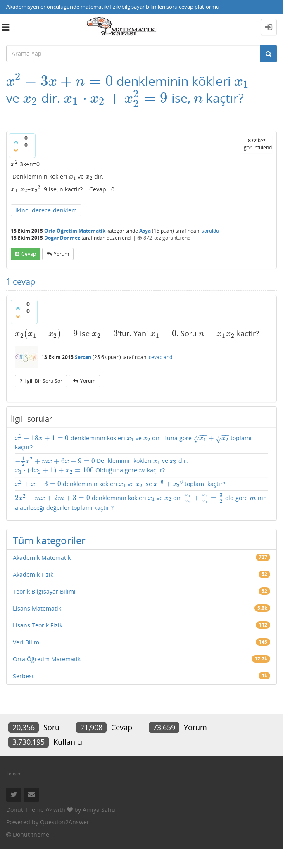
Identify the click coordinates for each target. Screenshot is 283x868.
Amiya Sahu (99, 810)
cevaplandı (161, 357)
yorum (61, 254)
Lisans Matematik (37, 608)
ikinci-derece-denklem (46, 210)
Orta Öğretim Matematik (75, 231)
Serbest (23, 676)
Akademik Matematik (42, 558)
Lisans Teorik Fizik (38, 625)
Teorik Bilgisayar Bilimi (44, 591)
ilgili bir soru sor (43, 381)
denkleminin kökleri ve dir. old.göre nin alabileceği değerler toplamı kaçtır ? (141, 502)
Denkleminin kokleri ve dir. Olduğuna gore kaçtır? (101, 466)
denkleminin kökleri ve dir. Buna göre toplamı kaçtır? (133, 443)
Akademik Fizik (33, 574)
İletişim (14, 773)
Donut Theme (25, 810)
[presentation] (60, 81)
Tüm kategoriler (49, 540)
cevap (29, 254)
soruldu (210, 231)
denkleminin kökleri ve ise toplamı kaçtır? (120, 484)
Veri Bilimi (27, 642)
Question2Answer (65, 822)
